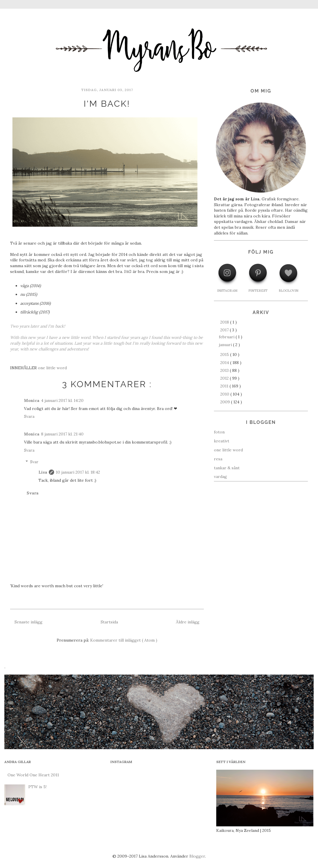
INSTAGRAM (227, 291)
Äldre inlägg (188, 622)
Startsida (109, 622)
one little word (52, 368)
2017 (225, 330)
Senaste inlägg (28, 622)
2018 (225, 322)
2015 (225, 354)
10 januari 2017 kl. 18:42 (78, 472)
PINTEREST (258, 291)
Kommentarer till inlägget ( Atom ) (124, 640)
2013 (225, 370)
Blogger (197, 856)
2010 (225, 394)
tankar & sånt (227, 468)
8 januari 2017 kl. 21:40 (62, 434)
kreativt (222, 441)
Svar (34, 462)
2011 (225, 386)
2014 (225, 363)
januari (226, 345)
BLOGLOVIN (289, 291)
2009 (226, 402)
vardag (220, 477)
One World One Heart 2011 (33, 775)
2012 (225, 378)
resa (218, 459)
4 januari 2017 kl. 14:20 (62, 400)
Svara (29, 416)
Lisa (43, 472)
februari (227, 337)
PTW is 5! (37, 787)
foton (219, 432)
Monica (32, 400)
